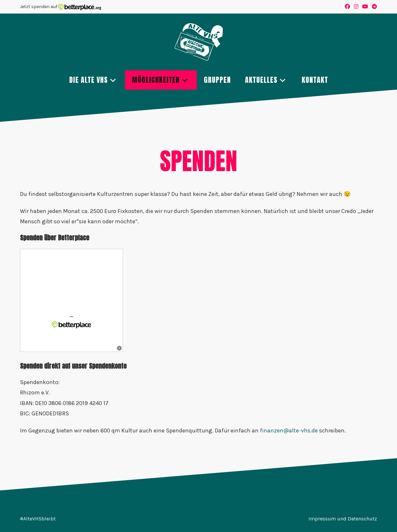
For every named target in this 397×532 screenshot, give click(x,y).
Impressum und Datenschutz (343, 519)
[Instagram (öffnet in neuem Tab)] (356, 7)
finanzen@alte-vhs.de (289, 430)
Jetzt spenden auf (61, 7)
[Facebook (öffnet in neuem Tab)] (347, 7)
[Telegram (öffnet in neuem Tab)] (373, 7)
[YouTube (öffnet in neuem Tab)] (365, 7)
